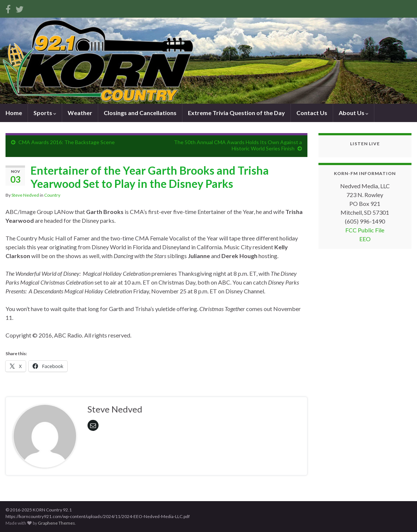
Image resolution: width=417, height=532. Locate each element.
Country (52, 195)
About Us (354, 113)
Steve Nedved (25, 195)
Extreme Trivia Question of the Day (236, 113)
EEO (365, 239)
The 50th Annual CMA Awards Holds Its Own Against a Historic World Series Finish (238, 145)
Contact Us (312, 113)
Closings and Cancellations (140, 113)
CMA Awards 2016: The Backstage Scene (67, 142)
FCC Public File (365, 230)
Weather (80, 113)
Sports (45, 113)
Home (14, 113)
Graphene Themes (56, 523)
